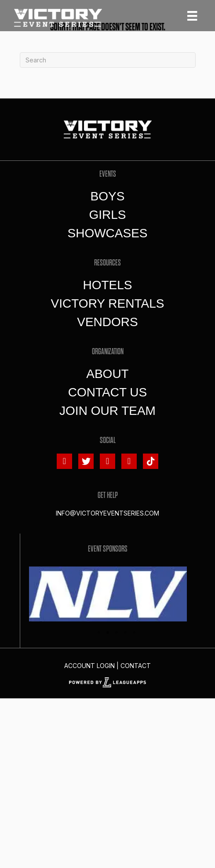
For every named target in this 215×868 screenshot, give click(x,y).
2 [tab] (108, 632)
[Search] (108, 60)
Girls (107, 215)
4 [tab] (125, 632)
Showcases (107, 233)
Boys (108, 196)
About (107, 374)
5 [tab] (134, 632)
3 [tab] (117, 632)
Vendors (107, 322)
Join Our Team (107, 411)
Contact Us (107, 392)
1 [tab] (99, 632)
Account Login (89, 666)
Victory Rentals (108, 303)
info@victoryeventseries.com (107, 513)
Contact (136, 666)
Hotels (107, 285)
